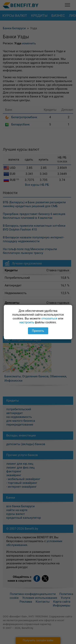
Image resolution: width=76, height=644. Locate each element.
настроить (27, 322)
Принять (38, 331)
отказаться (49, 318)
